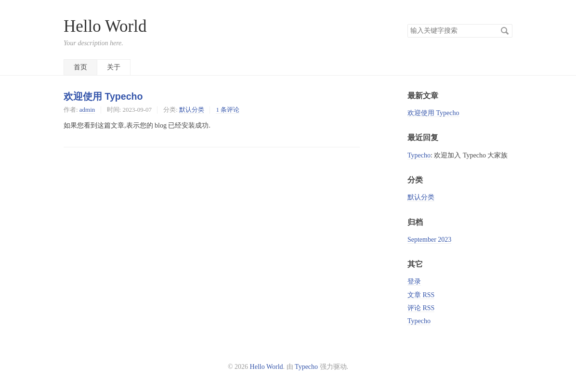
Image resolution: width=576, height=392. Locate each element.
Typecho (419, 155)
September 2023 (429, 240)
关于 (114, 67)
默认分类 (192, 110)
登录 (414, 281)
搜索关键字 (407, 24)
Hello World (105, 26)
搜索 (505, 31)
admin (87, 110)
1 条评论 (228, 110)
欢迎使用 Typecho (103, 96)
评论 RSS (421, 308)
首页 (80, 67)
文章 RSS (421, 295)
